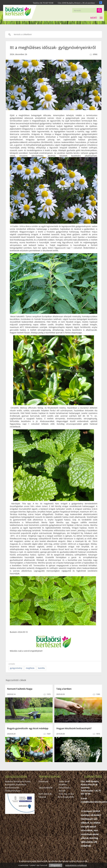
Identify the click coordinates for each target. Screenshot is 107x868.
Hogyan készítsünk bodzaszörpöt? (74, 728)
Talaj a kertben (64, 689)
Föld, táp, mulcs (66, 794)
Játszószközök (46, 787)
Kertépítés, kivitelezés (16, 784)
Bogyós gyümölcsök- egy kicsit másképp (28, 728)
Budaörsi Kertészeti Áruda (18, 781)
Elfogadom (56, 865)
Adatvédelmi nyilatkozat (76, 865)
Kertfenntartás (12, 787)
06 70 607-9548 (47, 3)
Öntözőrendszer (13, 791)
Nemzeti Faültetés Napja (20, 689)
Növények (43, 781)
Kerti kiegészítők (66, 797)
